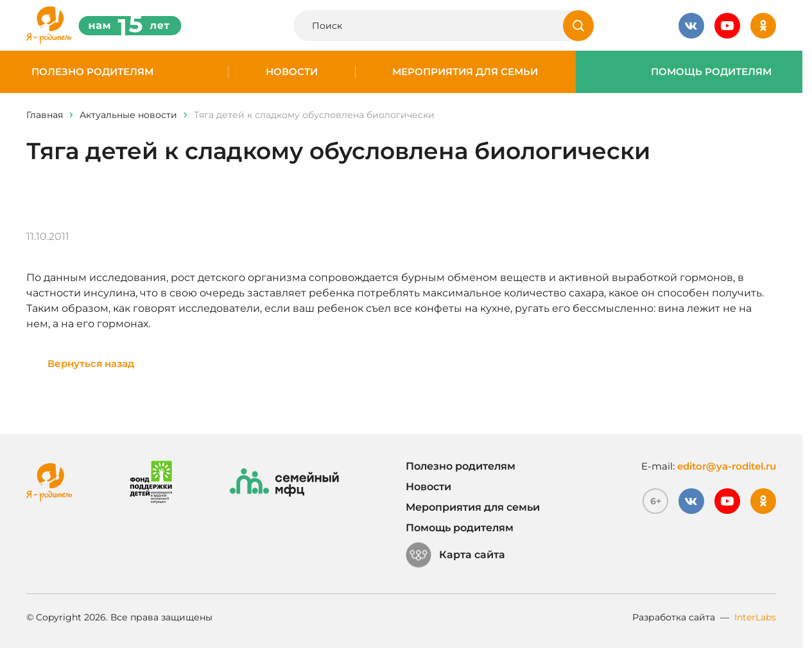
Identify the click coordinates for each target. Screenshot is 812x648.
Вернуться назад (91, 363)
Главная (45, 115)
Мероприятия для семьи (465, 72)
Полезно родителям (92, 72)
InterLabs (755, 617)
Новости (292, 72)
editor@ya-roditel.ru (727, 466)
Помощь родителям (711, 72)
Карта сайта (455, 555)
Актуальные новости (128, 115)
